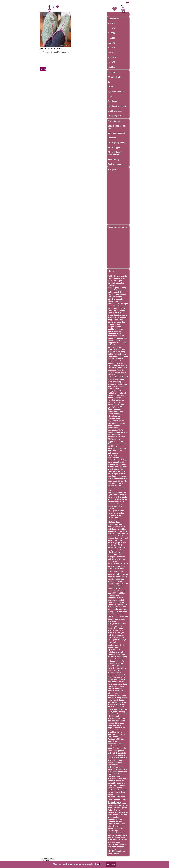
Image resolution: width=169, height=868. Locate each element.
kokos (124, 476)
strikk (121, 513)
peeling (122, 310)
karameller (112, 591)
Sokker (121, 411)
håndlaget (115, 802)
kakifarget (122, 712)
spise (122, 652)
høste (122, 568)
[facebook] (49, 7)
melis (110, 633)
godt (110, 753)
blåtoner (111, 338)
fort (109, 297)
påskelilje (112, 851)
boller (110, 292)
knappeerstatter (114, 695)
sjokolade (112, 529)
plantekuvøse (118, 815)
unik (118, 797)
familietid (121, 370)
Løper (123, 824)
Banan (116, 375)
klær (110, 382)
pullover (123, 294)
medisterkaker (114, 645)
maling (118, 672)
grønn (117, 395)
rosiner (121, 552)
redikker (117, 398)
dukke (118, 577)
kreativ (122, 682)
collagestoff (112, 359)
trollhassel (116, 434)
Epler (114, 407)
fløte (110, 639)
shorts (121, 304)
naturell (118, 354)
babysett (111, 577)
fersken (111, 361)
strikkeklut (121, 529)
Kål (119, 650)
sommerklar (113, 554)
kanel (118, 522)
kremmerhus (113, 659)
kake (123, 437)
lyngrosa (117, 853)
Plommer (112, 704)
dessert (111, 730)
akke (110, 741)
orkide (110, 315)
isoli (121, 460)
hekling (111, 395)
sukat (117, 467)
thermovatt (112, 285)
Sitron (116, 310)
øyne (116, 474)
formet (111, 824)
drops (123, 527)
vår (125, 819)
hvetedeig (118, 504)
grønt (110, 817)
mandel (116, 462)
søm (110, 571)
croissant (111, 418)
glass (110, 462)
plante (124, 698)
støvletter (121, 591)
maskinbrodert (114, 458)
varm (120, 531)
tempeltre (119, 361)
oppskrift (112, 441)
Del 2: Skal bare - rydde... (52, 49)
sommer (121, 628)
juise (119, 439)
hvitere (111, 377)
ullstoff (120, 536)
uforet (120, 709)
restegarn (112, 557)
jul (127, 583)
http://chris (118, 545)
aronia (121, 744)
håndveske (112, 333)
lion (124, 322)
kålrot (123, 308)
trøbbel (111, 393)
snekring (111, 652)
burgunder (116, 476)
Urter (122, 704)
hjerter (121, 506)
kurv (120, 670)
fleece (125, 840)
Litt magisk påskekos (117, 143)
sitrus (110, 609)
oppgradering (113, 319)
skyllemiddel (113, 714)
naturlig (111, 579)
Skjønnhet (112, 547)
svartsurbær (113, 746)
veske (116, 609)
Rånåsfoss (112, 439)
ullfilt (120, 384)
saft (115, 281)
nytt (124, 675)
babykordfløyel (114, 437)
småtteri (111, 666)
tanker (125, 499)
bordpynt (120, 483)
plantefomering (121, 656)
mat (110, 772)
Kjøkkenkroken (115, 111)
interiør (123, 448)
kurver (121, 586)
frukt (122, 404)
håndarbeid (121, 349)
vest (122, 538)
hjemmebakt (113, 464)
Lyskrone (112, 776)
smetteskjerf (113, 765)
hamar (120, 359)
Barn (123, 792)
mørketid (123, 844)
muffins (121, 511)
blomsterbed (123, 290)
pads (122, 723)
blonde (111, 607)
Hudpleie (120, 663)
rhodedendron (114, 564)
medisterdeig (113, 812)
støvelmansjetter (120, 808)
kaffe (110, 769)
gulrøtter (111, 734)
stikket (111, 365)
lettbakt (111, 837)
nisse (124, 547)
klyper (121, 481)
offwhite (120, 340)
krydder (111, 672)
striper (111, 460)
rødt (110, 847)
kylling (111, 612)
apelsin (111, 828)
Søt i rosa (112, 138)
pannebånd (118, 581)
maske (121, 746)
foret (110, 670)
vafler (110, 345)
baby (110, 451)
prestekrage (113, 543)
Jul (120, 737)
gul (122, 363)
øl (124, 718)
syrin (121, 659)
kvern (110, 281)
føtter (110, 313)
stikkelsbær (123, 356)
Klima (116, 637)
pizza (120, 543)
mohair (111, 561)
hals (121, 319)
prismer (111, 486)
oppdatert (121, 847)
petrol (110, 808)
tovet (119, 547)
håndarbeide (113, 598)
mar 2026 (112, 28)
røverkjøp (120, 400)
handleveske (113, 336)
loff (109, 368)
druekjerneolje (114, 623)
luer (121, 345)
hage (125, 460)
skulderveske (120, 728)
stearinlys (124, 702)
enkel (115, 753)
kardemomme (113, 404)
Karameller (112, 411)
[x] (53, 7)
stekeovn (111, 513)
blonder (111, 538)
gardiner (123, 462)
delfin (122, 377)
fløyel (110, 490)
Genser (118, 486)
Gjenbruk (117, 707)
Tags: (114, 621)
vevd (119, 333)
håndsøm (112, 522)
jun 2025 (112, 67)
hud (115, 552)
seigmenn (112, 821)
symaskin (112, 508)
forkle (110, 785)
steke (110, 684)
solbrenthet (112, 290)
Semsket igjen (114, 147)
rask (110, 635)
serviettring (124, 812)
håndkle (111, 301)
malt (110, 534)
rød (125, 709)
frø (114, 668)
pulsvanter (112, 536)
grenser (115, 386)
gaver (115, 423)
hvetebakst (112, 384)
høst (110, 423)
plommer (117, 409)
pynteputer (112, 391)
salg (109, 621)
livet (115, 628)
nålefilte (123, 833)
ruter (116, 647)
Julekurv (111, 739)
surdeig (123, 288)
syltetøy (116, 571)
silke (119, 322)
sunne (120, 368)
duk (120, 554)
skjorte (111, 389)
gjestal (110, 469)
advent (116, 785)
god (122, 571)
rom (124, 803)
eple (121, 691)
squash (120, 762)
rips (109, 407)
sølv (116, 630)
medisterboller (114, 428)
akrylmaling (113, 347)
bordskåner (113, 446)
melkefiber (112, 840)
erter (110, 755)
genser (121, 750)
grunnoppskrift (122, 338)
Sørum (123, 623)
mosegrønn (112, 506)
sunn (118, 842)
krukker (115, 702)
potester (118, 730)
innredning (117, 769)
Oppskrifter (113, 774)
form (125, 384)
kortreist (111, 781)
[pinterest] (57, 7)
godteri (116, 817)
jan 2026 (112, 38)
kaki (110, 386)
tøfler (110, 372)
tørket (114, 368)
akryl (120, 718)
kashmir (111, 835)
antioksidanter (114, 448)
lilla (124, 654)
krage (110, 760)
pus (116, 709)
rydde (120, 444)
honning (111, 432)
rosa (115, 306)
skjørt (116, 345)
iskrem (117, 276)
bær (110, 476)
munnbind (112, 340)
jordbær (118, 561)
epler (115, 670)
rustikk (111, 294)
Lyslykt (123, 495)
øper (126, 304)
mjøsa (110, 628)
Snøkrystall (119, 469)
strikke (119, 821)
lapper (115, 772)
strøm (121, 430)
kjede (123, 395)
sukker (111, 414)
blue (124, 783)
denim (125, 497)
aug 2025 (112, 57)
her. (101, 864)
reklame (111, 849)
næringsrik (112, 600)
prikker (124, 365)
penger (124, 577)
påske (120, 391)
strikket (117, 574)
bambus (117, 402)
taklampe (124, 375)
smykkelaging (113, 288)
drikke (117, 679)
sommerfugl (121, 352)
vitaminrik (119, 828)
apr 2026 (112, 24)
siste (123, 584)
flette (123, 619)
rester (110, 637)
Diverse (111, 87)
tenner (110, 654)
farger (124, 639)
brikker (111, 324)
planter (116, 313)
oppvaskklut (113, 593)
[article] (55, 41)
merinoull (123, 714)
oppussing (118, 626)
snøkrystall (123, 604)
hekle (110, 545)
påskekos (111, 299)
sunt (114, 847)
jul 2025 (111, 62)
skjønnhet (120, 283)
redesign (111, 483)
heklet (111, 616)
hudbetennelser (119, 635)
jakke (121, 421)
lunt (119, 661)
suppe (121, 767)
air (115, 444)
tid (118, 343)
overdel (118, 499)
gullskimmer (113, 453)
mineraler (124, 393)
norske (117, 824)
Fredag (117, 810)
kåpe (123, 278)
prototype (119, 432)
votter (110, 700)
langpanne (112, 343)
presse (117, 324)
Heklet (111, 276)
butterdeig (117, 497)
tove (126, 758)
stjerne (111, 693)
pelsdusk (121, 600)
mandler (117, 372)
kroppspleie (112, 511)
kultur (117, 837)
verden (111, 647)
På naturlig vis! (115, 77)
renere (121, 614)
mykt (121, 515)
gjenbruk (112, 677)
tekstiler (111, 716)
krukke (111, 630)
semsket (111, 723)
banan (110, 398)
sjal (117, 758)
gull (109, 559)
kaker (110, 540)
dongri (121, 336)
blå (126, 502)
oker (121, 550)
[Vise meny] (128, 2)
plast (110, 306)
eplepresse (116, 639)
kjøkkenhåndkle (119, 478)
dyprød (122, 474)
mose (120, 416)
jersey (110, 799)
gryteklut (121, 602)
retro (123, 739)
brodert (120, 329)
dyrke (110, 402)
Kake (120, 306)
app (122, 458)
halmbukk (118, 799)
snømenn (121, 423)
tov (124, 851)
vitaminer (112, 363)
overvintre (122, 471)
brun (123, 721)
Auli (117, 716)
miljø (125, 306)
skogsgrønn (112, 712)
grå (123, 633)
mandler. (124, 343)
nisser (110, 308)
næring (111, 527)
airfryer (111, 691)
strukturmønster (114, 566)
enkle (110, 481)
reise (119, 840)
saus (120, 347)
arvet (121, 598)
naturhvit (117, 292)
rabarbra (112, 400)
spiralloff (122, 464)
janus (110, 668)
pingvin (124, 679)
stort (124, 559)
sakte (117, 294)
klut (118, 595)
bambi (115, 614)
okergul (117, 365)
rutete (110, 310)
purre (121, 630)
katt (110, 702)
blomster (112, 842)
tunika (125, 805)
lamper (111, 604)
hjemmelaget (113, 379)
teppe (118, 721)
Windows (117, 633)
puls (118, 677)
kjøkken (117, 425)
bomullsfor (118, 760)
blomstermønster (115, 675)
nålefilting (117, 534)
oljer (122, 686)
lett (118, 508)
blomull (111, 467)
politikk (111, 354)
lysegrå (117, 584)
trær (126, 432)
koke (110, 574)
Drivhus (111, 518)
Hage (110, 96)
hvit (117, 617)
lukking (122, 700)
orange (123, 488)
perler (110, 375)
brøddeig (111, 663)
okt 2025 (112, 48)
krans (110, 581)
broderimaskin (121, 835)
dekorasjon (117, 826)
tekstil (110, 552)
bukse (122, 379)
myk (110, 478)
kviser (110, 425)
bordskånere (122, 317)
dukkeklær (123, 772)
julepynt (121, 755)
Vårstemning (114, 159)
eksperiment (113, 430)
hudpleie (117, 315)
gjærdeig (111, 352)
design (111, 583)
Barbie (111, 626)
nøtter (118, 792)
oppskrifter (118, 794)
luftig (125, 769)
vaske (119, 776)
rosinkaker (112, 661)
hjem (115, 471)
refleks (111, 679)
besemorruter (113, 502)
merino (116, 308)
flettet (110, 805)
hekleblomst (120, 579)
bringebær (112, 488)
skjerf (111, 474)
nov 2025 (112, 43)
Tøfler (110, 444)
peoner (111, 504)
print (121, 819)
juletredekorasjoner (116, 524)
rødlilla (120, 407)
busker (117, 527)
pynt (118, 652)
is (118, 550)
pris (121, 609)
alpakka (124, 564)
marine (120, 441)
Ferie (117, 538)
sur (125, 543)
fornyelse (111, 349)
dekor (115, 741)
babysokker (113, 304)
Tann (120, 451)
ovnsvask (118, 331)
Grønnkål (116, 278)
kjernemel (112, 317)
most (117, 518)
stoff (117, 691)
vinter (119, 327)
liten (123, 837)
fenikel (111, 810)
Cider (125, 444)
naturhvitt (122, 753)
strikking (119, 788)
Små (125, 684)
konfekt (124, 276)
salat (115, 540)
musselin (111, 797)
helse (117, 393)
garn (120, 540)
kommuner (112, 531)
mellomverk (113, 819)
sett (119, 520)
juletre (111, 709)
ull (126, 481)
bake (110, 707)
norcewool (124, 617)
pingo (125, 531)
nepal (120, 281)
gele (116, 607)
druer (120, 725)
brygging (111, 721)
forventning (112, 586)
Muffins (123, 467)
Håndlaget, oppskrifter (118, 106)
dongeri (111, 619)
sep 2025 (112, 52)
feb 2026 (112, 33)
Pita (123, 661)
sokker (111, 831)
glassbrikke (112, 718)
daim (110, 751)
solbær (125, 574)
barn (110, 497)
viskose (111, 758)
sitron (126, 609)
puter (115, 755)
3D (109, 82)
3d (118, 488)
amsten (111, 698)
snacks (123, 748)
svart (125, 368)
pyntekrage (117, 382)
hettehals (117, 654)
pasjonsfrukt (113, 844)
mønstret (111, 588)
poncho (119, 851)
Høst (110, 278)
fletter (123, 645)
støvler (111, 331)
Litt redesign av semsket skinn (115, 153)
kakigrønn (112, 550)
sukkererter (118, 684)
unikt (118, 734)
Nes (109, 682)
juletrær (118, 688)
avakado (119, 299)
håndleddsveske (114, 790)
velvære (111, 688)
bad (126, 538)
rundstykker (113, 356)
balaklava (112, 329)
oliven (122, 637)
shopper (124, 790)
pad (121, 758)
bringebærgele (114, 568)
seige (124, 354)
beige (115, 751)
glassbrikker (113, 778)
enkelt (124, 677)
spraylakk (112, 327)
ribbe (118, 739)
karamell (111, 283)
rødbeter (122, 607)
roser (117, 389)
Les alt (43, 69)
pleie (110, 815)
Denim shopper (115, 164)
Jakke (110, 409)
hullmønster (113, 744)
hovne (110, 853)
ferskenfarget (117, 297)
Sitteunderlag (113, 833)
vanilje (117, 693)
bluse (122, 785)
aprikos (115, 682)
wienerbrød (113, 416)
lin (123, 707)
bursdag (111, 792)
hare (116, 612)
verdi (123, 734)
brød (116, 460)
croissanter (116, 559)
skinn (117, 377)
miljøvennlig (113, 421)
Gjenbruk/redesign (116, 92)
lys (117, 513)
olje (116, 831)
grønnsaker (120, 849)
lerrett (121, 774)
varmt (125, 799)
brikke (115, 737)
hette (123, 797)
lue (125, 815)
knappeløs (112, 370)
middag (122, 593)
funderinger (121, 668)
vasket (110, 794)
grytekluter (120, 666)
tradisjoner (112, 602)
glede (118, 418)
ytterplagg (112, 762)
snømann (119, 301)
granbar (111, 499)
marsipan (123, 612)
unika (118, 619)
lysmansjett (123, 778)
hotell (116, 700)
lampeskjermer (114, 748)
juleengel (111, 595)
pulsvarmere (113, 515)
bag (118, 704)
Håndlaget (46, 52)
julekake (123, 386)
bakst (122, 502)
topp (118, 588)
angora (111, 728)
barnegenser (113, 455)
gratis (119, 783)
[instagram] (49, 11)
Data (110, 737)
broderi (111, 788)
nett (118, 363)
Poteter (111, 656)
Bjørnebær (112, 650)
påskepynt (112, 322)
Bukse (124, 372)
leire (110, 614)
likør (117, 723)
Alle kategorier (114, 116)
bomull (112, 642)
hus (109, 434)
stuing (117, 686)
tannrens (118, 414)
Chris (55, 52)
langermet (121, 557)
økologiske (120, 781)
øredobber (112, 732)
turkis (119, 732)
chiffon (111, 686)
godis (115, 481)
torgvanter (112, 520)
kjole (122, 313)
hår (116, 604)
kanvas (125, 315)
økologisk (112, 783)
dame (115, 451)
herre (124, 695)
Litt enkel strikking (116, 133)
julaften (125, 534)
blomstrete (112, 725)
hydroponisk (113, 767)
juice (124, 566)
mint (110, 826)
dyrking (118, 698)
